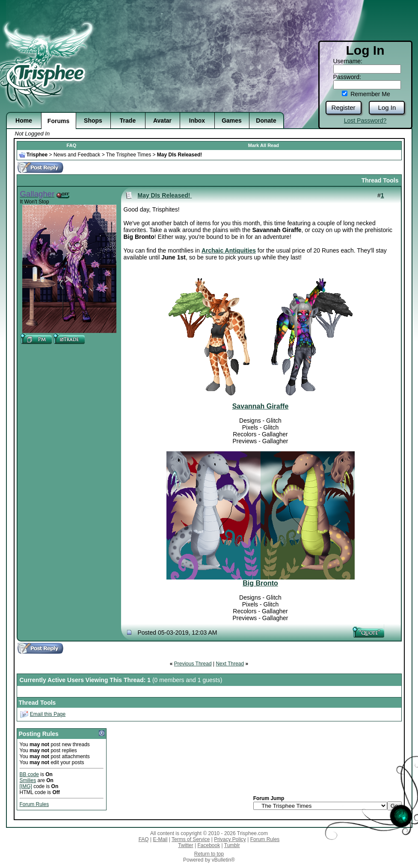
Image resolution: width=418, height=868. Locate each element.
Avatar (162, 121)
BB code (29, 774)
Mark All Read (264, 145)
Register (344, 107)
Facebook (209, 845)
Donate (266, 121)
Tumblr (232, 845)
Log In (387, 107)
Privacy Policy (230, 839)
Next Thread (230, 664)
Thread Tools (380, 180)
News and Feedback (77, 155)
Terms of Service (191, 839)
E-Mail (160, 839)
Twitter (185, 845)
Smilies (28, 780)
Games (232, 121)
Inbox (197, 121)
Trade (128, 121)
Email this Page (48, 714)
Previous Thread (193, 664)
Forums (58, 121)
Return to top (209, 854)
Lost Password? (365, 121)
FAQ (72, 145)
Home (24, 121)
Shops (93, 121)
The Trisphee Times (129, 155)
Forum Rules (34, 804)
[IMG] (26, 786)
